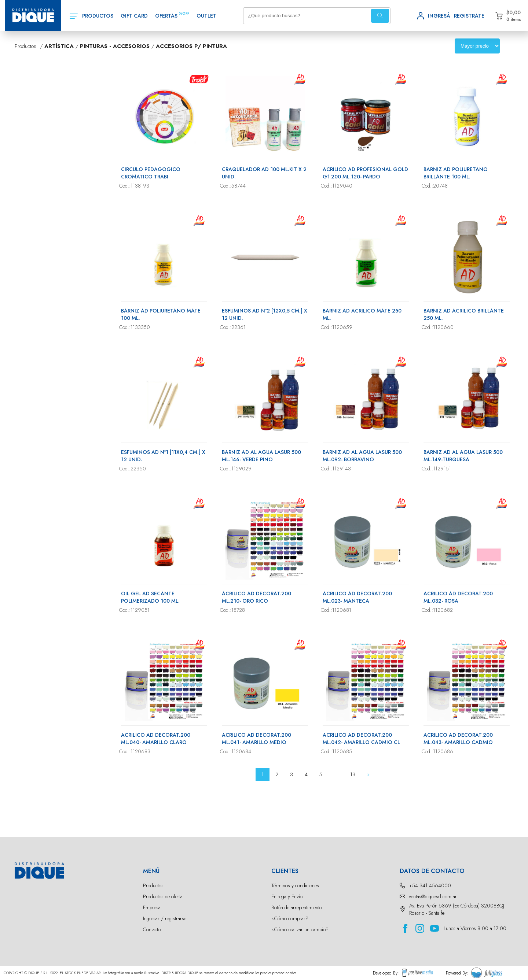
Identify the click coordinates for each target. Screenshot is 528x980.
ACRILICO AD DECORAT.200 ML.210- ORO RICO (256, 597)
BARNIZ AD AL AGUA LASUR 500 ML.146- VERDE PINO (261, 456)
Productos (153, 885)
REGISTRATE (469, 16)
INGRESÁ (439, 16)
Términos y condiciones (295, 885)
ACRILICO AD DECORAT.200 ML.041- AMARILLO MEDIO (256, 739)
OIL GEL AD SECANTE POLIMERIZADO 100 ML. (150, 597)
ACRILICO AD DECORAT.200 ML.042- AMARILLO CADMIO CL (361, 739)
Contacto (152, 929)
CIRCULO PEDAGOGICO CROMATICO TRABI (151, 173)
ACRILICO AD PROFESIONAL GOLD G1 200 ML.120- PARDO (365, 173)
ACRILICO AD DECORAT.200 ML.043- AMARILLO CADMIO (458, 739)
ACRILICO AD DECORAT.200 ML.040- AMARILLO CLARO (156, 739)
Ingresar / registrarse (165, 918)
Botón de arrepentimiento (297, 907)
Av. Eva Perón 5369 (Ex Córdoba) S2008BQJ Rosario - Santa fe (457, 909)
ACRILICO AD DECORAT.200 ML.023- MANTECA (357, 597)
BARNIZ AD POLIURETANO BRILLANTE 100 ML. (456, 173)
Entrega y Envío (287, 896)
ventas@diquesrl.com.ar (433, 896)
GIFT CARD (134, 16)
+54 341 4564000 (430, 885)
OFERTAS (166, 16)
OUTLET (206, 16)
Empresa (152, 907)
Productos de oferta (163, 896)
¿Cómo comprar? (290, 918)
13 (353, 774)
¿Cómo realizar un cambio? (300, 929)
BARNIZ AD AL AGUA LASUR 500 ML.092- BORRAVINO (362, 456)
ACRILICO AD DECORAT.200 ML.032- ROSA (458, 597)
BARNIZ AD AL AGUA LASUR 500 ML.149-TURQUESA (463, 456)
